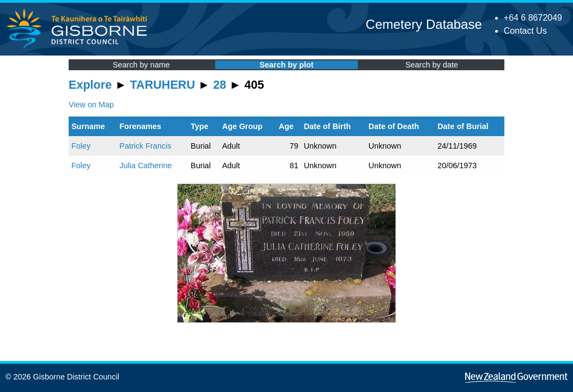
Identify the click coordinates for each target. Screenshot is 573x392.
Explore (90, 85)
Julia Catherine (145, 166)
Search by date (432, 65)
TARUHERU (163, 85)
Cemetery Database (423, 24)
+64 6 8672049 (533, 18)
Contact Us (525, 31)
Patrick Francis (145, 146)
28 (220, 85)
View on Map (91, 105)
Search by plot (286, 65)
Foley (81, 146)
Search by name (141, 65)
